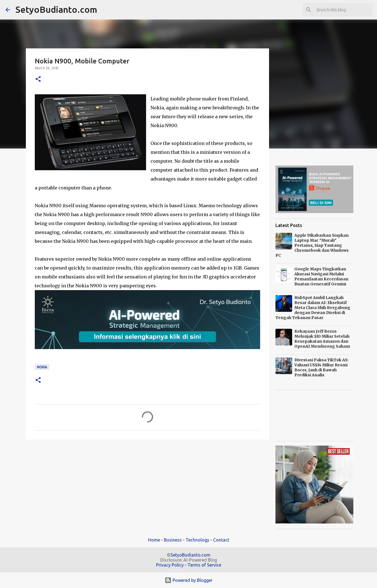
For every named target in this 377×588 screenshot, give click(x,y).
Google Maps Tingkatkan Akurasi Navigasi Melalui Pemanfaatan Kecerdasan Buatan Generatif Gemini (321, 276)
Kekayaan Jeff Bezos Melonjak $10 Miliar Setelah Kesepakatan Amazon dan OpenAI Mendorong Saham (322, 339)
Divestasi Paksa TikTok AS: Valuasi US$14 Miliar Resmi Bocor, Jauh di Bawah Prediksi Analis (321, 367)
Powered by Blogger (189, 580)
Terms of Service (204, 565)
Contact (221, 540)
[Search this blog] (343, 10)
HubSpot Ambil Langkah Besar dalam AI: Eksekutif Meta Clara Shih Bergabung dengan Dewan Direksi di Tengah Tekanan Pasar (313, 308)
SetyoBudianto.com (56, 9)
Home (154, 540)
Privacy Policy (170, 565)
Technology (197, 540)
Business (173, 540)
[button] (38, 79)
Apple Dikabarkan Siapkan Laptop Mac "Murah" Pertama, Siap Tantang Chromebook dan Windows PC (312, 245)
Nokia (42, 367)
